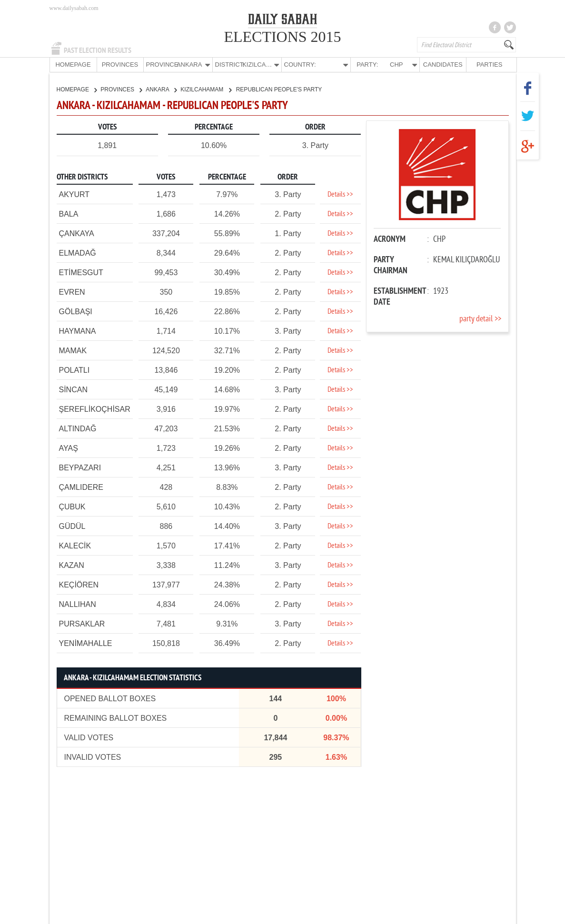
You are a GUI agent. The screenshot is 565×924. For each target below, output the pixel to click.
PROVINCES (120, 65)
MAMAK (73, 350)
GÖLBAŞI (76, 311)
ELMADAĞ (78, 253)
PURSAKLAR (82, 623)
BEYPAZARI (80, 467)
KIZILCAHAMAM (206, 89)
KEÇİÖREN (79, 584)
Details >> (340, 194)
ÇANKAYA (77, 233)
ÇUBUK (72, 506)
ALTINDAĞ (78, 428)
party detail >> (480, 319)
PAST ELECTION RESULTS (98, 50)
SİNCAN (73, 389)
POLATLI (74, 370)
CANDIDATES (443, 65)
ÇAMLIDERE (81, 487)
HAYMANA (78, 331)
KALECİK (75, 545)
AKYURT (74, 194)
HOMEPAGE (73, 65)
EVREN (72, 292)
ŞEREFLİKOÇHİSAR (95, 409)
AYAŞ (69, 448)
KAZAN (72, 565)
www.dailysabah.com (74, 8)
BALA (69, 214)
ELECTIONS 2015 (282, 37)
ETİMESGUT (81, 272)
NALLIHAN (78, 604)
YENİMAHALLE (86, 643)
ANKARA (161, 89)
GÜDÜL (72, 526)
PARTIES (489, 65)
